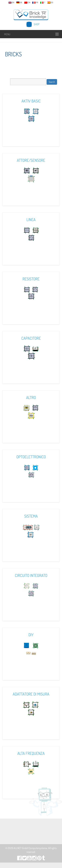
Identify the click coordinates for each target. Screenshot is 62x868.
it (43, 3)
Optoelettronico (31, 457)
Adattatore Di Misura (31, 694)
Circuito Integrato (31, 575)
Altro (31, 397)
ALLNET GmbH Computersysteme (30, 848)
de (19, 3)
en (11, 3)
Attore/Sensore (31, 160)
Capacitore (31, 338)
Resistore (31, 279)
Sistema (31, 516)
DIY (31, 635)
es (50, 3)
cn (27, 3)
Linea (31, 220)
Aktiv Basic (31, 101)
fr (35, 3)
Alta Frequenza (31, 753)
